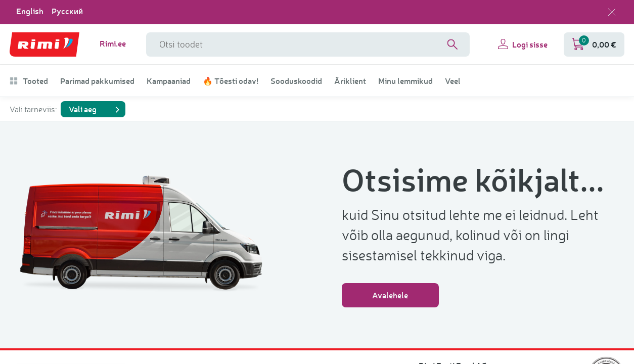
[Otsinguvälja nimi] (308, 44)
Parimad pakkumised (97, 81)
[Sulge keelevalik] (612, 12)
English (30, 11)
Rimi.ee (113, 43)
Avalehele (390, 295)
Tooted (29, 81)
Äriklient (350, 81)
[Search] (452, 44)
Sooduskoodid (296, 81)
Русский (67, 11)
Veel (453, 81)
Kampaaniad (169, 81)
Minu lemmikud (405, 81)
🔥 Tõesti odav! (231, 81)
